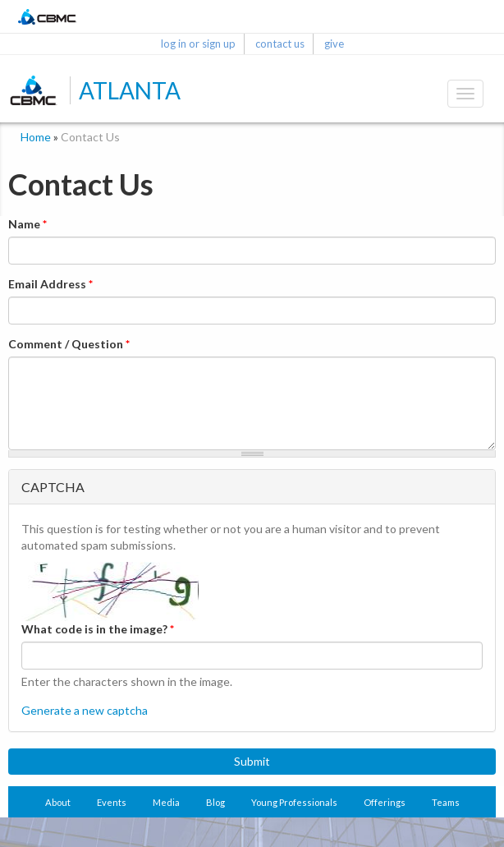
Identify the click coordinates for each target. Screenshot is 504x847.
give (334, 44)
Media (166, 802)
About (58, 802)
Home (36, 137)
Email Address (50, 284)
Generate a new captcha (85, 710)
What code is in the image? (98, 629)
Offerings (385, 802)
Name (27, 224)
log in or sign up (198, 44)
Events (112, 802)
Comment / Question (69, 344)
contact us (280, 44)
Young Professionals (294, 802)
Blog (215, 802)
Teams (446, 802)
